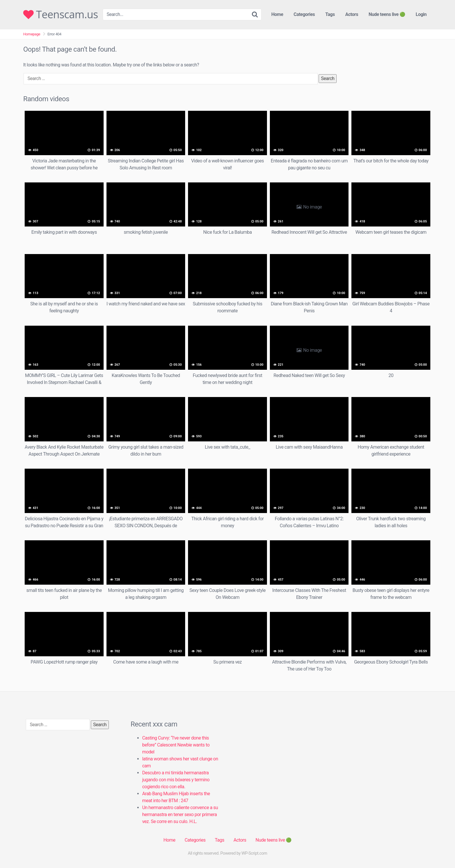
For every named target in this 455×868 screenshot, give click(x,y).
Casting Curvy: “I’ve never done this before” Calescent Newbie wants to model (176, 745)
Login (421, 14)
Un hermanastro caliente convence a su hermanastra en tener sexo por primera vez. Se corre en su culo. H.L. (180, 814)
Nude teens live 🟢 (387, 14)
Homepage (32, 34)
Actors (352, 14)
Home (277, 14)
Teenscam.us (61, 15)
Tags (330, 14)
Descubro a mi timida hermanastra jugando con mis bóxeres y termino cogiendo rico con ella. (176, 780)
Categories (304, 14)
